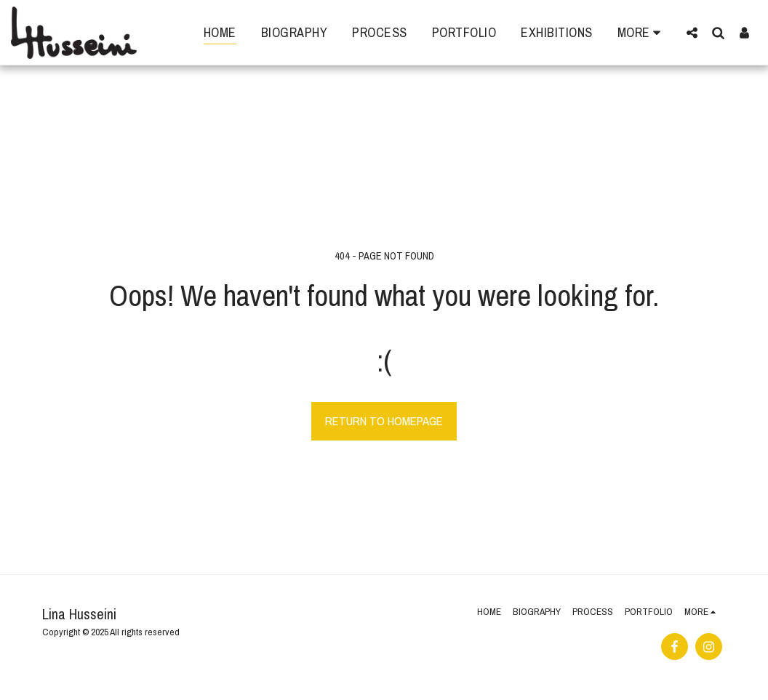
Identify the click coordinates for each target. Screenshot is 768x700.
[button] (692, 32)
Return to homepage (384, 421)
